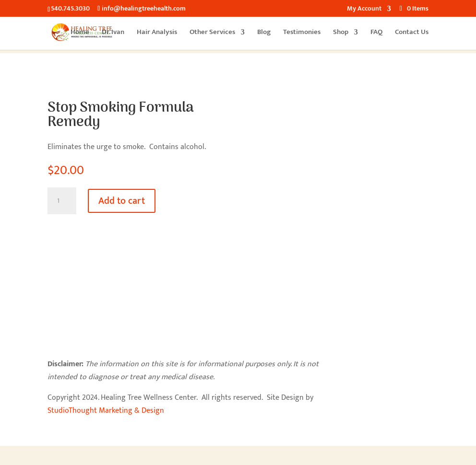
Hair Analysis (157, 33)
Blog (264, 33)
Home (80, 33)
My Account (364, 10)
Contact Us (412, 33)
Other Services (212, 33)
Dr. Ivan (113, 33)
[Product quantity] (62, 201)
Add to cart (122, 201)
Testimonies (302, 33)
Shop (341, 33)
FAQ (376, 33)
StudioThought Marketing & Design (106, 411)
